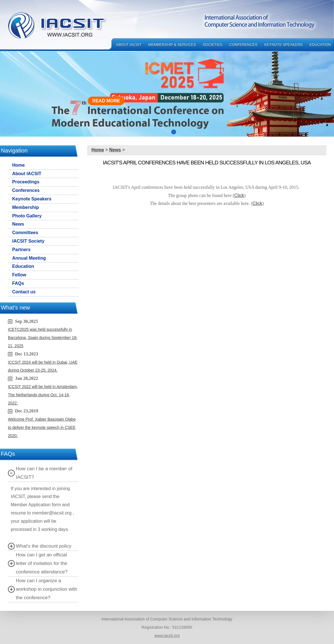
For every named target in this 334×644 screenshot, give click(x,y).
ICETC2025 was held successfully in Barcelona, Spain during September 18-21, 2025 (43, 338)
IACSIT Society (28, 241)
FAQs (18, 283)
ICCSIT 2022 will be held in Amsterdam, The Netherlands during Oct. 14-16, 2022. (43, 395)
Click (239, 195)
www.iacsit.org (167, 635)
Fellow (19, 275)
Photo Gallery (27, 216)
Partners (21, 250)
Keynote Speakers (284, 45)
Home (18, 165)
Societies (213, 45)
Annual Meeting (29, 258)
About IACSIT (129, 45)
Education (320, 45)
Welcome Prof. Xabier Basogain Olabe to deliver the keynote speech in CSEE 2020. (42, 427)
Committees (25, 233)
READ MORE (106, 101)
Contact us (24, 292)
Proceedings (26, 182)
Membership (25, 207)
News (18, 224)
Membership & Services (172, 45)
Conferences (243, 45)
